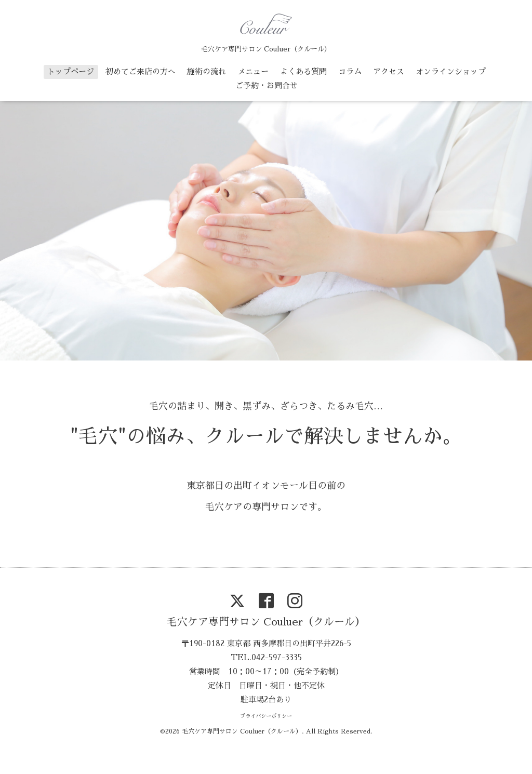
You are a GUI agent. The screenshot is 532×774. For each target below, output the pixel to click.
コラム (350, 71)
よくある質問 (303, 71)
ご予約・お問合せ (267, 85)
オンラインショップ (451, 71)
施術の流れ (207, 71)
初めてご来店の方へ (141, 71)
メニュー (253, 71)
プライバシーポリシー (266, 716)
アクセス (389, 71)
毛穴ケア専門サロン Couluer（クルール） (266, 622)
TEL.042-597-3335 (266, 657)
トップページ (71, 71)
